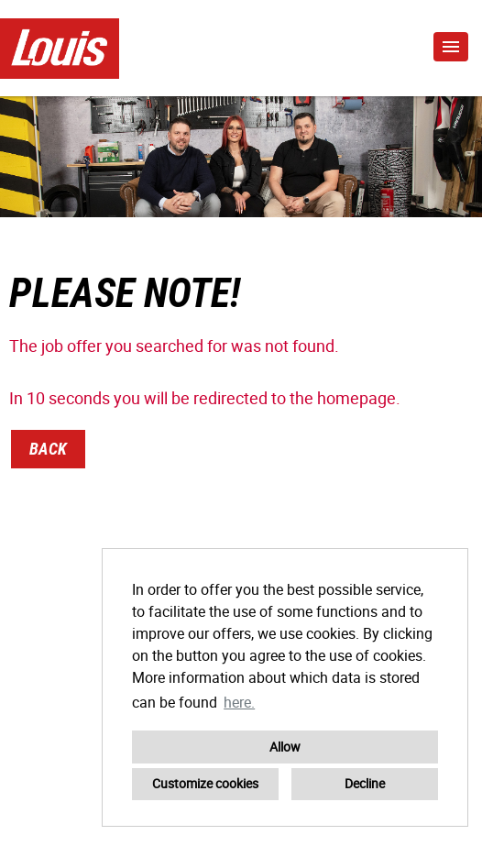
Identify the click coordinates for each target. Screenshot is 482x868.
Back (48, 449)
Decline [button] (365, 783)
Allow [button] (285, 747)
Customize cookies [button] (205, 783)
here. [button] (239, 702)
